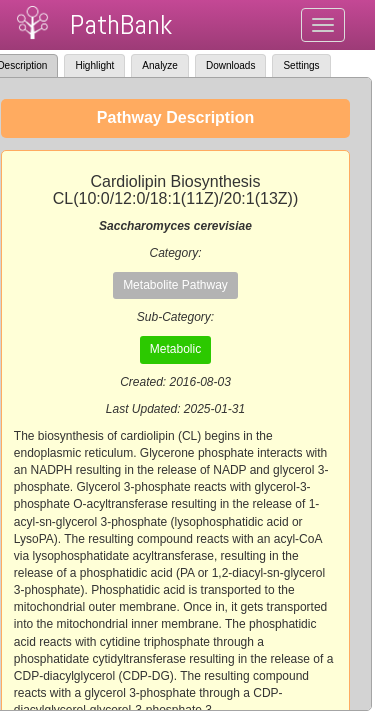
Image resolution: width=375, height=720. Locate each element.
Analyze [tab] (160, 65)
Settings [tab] (301, 65)
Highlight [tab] (94, 65)
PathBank (121, 24)
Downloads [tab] (230, 65)
